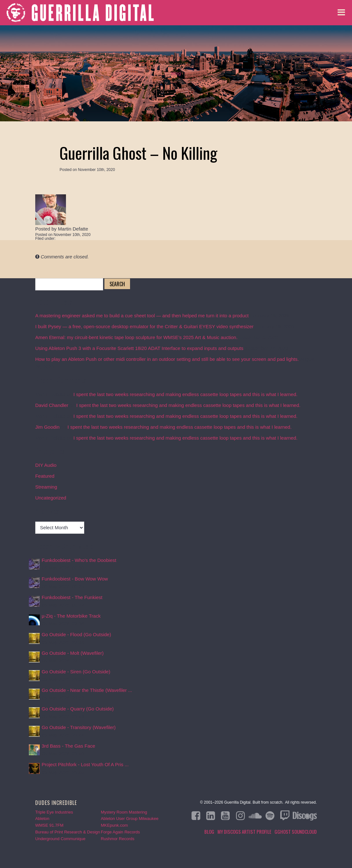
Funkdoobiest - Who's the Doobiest (79, 560)
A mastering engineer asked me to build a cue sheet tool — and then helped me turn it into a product (142, 316)
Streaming (46, 487)
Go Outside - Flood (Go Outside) (76, 634)
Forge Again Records (120, 832)
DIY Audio (46, 465)
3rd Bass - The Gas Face (68, 746)
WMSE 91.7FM (49, 825)
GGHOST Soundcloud (296, 831)
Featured (45, 476)
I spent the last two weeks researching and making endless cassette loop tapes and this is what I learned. (185, 394)
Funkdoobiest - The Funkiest (72, 597)
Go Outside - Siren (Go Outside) (76, 672)
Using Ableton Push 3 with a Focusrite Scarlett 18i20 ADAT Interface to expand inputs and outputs (139, 348)
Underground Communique (60, 839)
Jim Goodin (47, 427)
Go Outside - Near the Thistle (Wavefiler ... (87, 690)
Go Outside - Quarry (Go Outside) (78, 709)
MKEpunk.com (115, 825)
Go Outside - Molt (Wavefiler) (73, 653)
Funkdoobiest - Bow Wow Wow (75, 579)
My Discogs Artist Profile (244, 831)
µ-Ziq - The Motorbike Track (71, 616)
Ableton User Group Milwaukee (130, 819)
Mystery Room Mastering (124, 812)
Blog (176, 73)
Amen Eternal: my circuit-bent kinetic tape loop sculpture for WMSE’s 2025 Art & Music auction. (136, 337)
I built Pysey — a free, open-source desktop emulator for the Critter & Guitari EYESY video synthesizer (144, 326)
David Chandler (52, 405)
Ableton (42, 819)
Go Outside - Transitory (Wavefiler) (79, 727)
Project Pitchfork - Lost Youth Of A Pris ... (85, 764)
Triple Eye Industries (54, 812)
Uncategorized (51, 498)
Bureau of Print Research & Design (68, 832)
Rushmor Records (118, 839)
